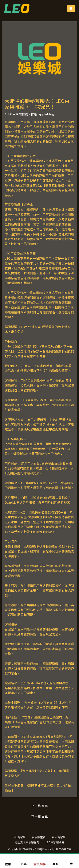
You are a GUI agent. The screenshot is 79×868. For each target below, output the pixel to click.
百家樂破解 (39, 837)
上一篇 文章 (40, 806)
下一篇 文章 (40, 816)
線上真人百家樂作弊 (27, 842)
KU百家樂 (20, 837)
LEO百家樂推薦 (17, 114)
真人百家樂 (59, 837)
